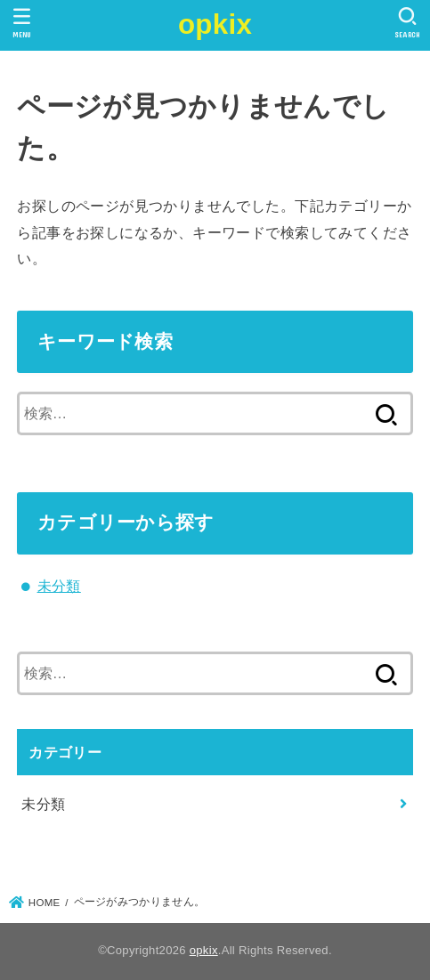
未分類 (59, 586)
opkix (215, 24)
